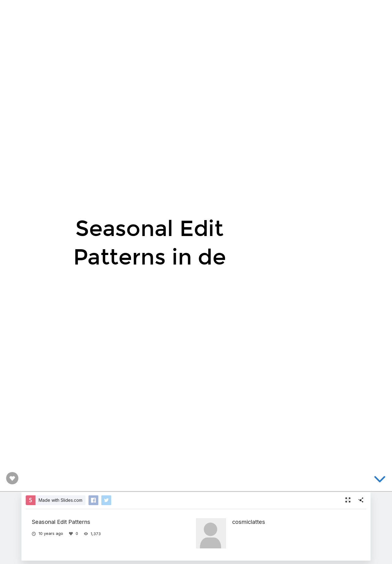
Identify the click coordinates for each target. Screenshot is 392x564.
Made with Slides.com (60, 500)
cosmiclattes (249, 522)
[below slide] (380, 480)
